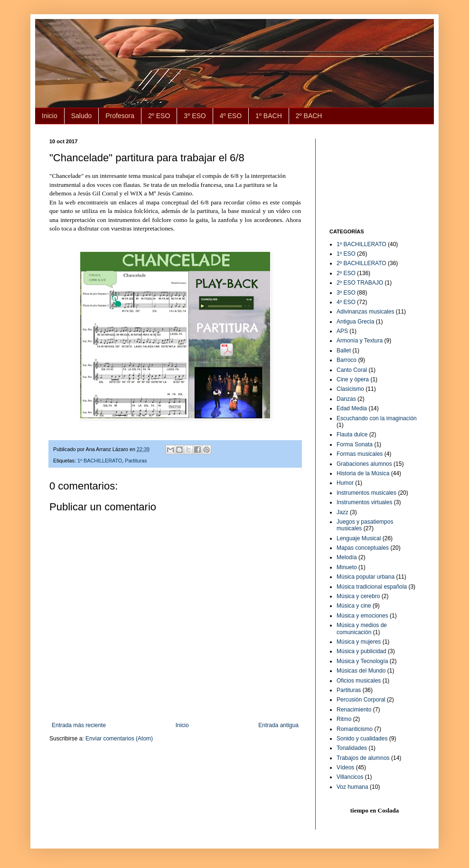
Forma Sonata (355, 444)
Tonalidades (352, 748)
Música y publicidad (361, 651)
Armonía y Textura (360, 341)
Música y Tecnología (362, 661)
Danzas (346, 399)
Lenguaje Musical (359, 538)
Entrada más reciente (79, 725)
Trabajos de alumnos (363, 758)
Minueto (347, 567)
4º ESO (231, 116)
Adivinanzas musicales (365, 312)
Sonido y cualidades (362, 739)
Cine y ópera (353, 379)
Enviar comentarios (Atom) (119, 739)
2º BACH (309, 116)
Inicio (50, 116)
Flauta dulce (352, 434)
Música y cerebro (358, 596)
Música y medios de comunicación (362, 628)
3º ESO (195, 116)
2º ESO (159, 116)
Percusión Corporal (361, 700)
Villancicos (350, 777)
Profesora (120, 116)
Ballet (344, 351)
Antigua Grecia (355, 322)
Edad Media (352, 408)
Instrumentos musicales (366, 493)
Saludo (82, 116)
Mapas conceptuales (363, 548)
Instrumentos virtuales (364, 502)
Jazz (342, 512)
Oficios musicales (359, 681)
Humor (345, 483)
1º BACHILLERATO (100, 461)
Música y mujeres (359, 642)
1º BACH (269, 116)
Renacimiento (354, 710)
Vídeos (345, 767)
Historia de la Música (363, 473)
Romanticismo (355, 729)
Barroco (347, 360)
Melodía (347, 557)
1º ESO (346, 254)
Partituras (136, 461)
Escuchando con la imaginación (377, 418)
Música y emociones (362, 616)
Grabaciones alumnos (364, 464)
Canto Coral (352, 370)
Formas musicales (360, 454)
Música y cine (354, 606)
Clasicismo (350, 389)
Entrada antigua (278, 725)
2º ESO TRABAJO (360, 283)
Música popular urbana (366, 577)
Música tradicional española (372, 587)
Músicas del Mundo (361, 671)
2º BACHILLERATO (361, 263)
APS (342, 331)
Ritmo (344, 719)
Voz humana (352, 787)
